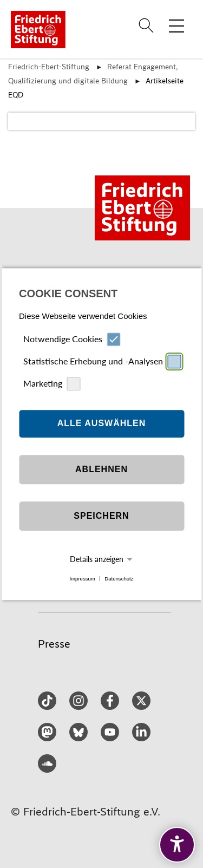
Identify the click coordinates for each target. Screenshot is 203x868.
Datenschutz (119, 579)
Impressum (82, 579)
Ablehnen (101, 470)
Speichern (101, 516)
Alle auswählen (102, 424)
